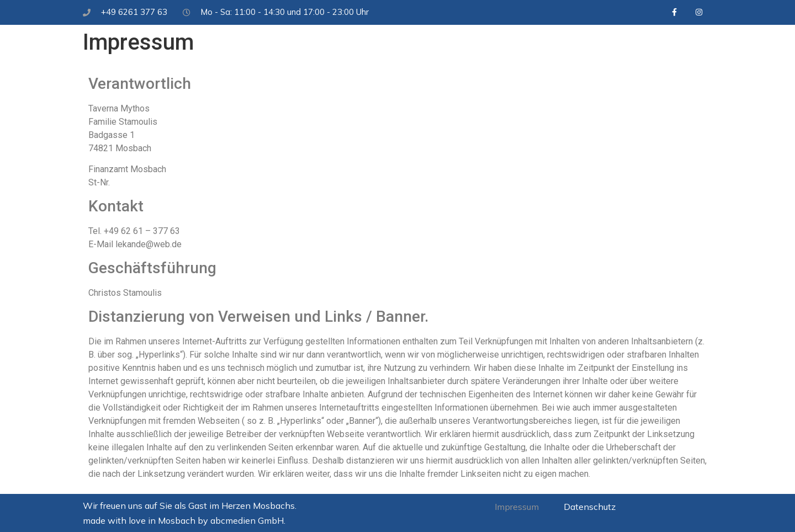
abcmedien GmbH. (248, 520)
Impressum (517, 507)
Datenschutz (590, 507)
